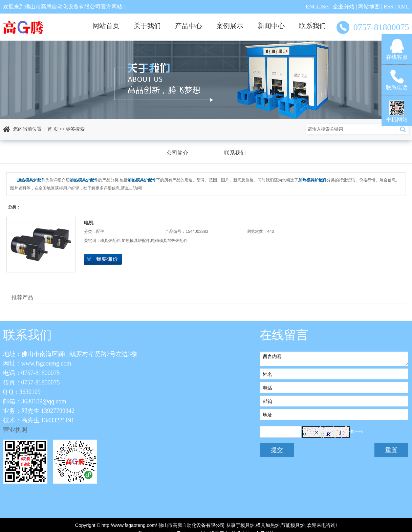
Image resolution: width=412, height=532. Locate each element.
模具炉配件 (110, 241)
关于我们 (147, 26)
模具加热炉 (268, 525)
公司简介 (177, 153)
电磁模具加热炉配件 (169, 241)
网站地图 (369, 7)
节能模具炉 (293, 525)
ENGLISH (317, 7)
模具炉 (247, 525)
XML (403, 7)
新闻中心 (271, 26)
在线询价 (103, 259)
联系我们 (312, 26)
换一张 (357, 432)
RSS (388, 7)
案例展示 (230, 26)
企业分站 (344, 7)
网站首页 (106, 26)
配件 (100, 231)
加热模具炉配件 (136, 241)
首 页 (53, 129)
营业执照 (15, 430)
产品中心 (189, 26)
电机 (89, 223)
